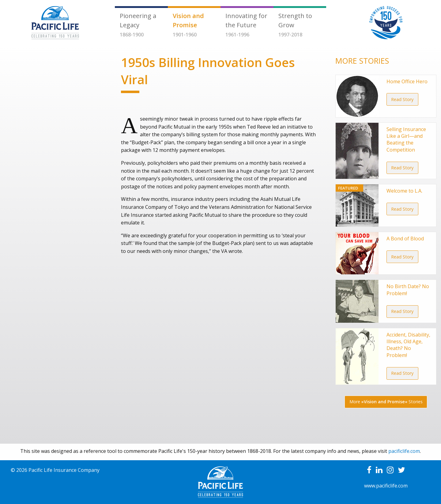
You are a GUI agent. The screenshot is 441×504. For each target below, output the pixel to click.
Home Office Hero (407, 81)
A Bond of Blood (405, 239)
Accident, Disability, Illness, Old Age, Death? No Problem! (408, 345)
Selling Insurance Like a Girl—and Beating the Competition (406, 139)
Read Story (402, 99)
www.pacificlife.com (386, 486)
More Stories (386, 402)
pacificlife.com (404, 451)
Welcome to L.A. (404, 191)
